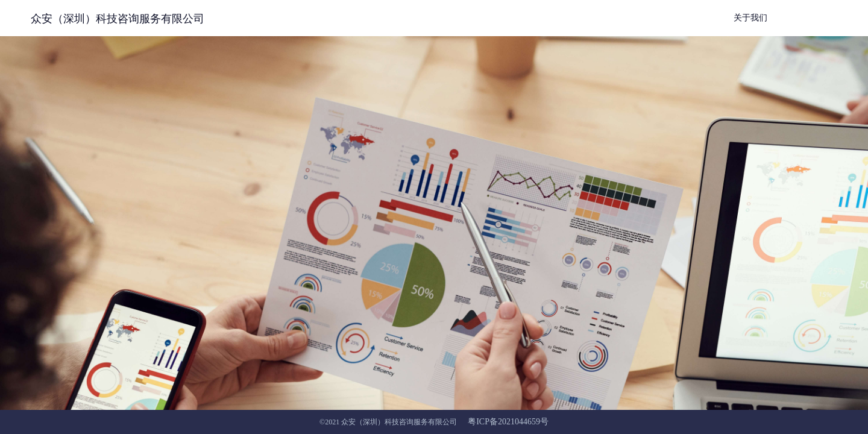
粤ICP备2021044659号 (508, 422)
